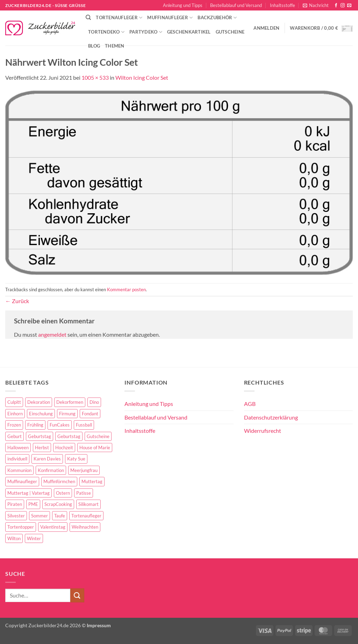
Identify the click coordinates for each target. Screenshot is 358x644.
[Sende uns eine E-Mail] (349, 6)
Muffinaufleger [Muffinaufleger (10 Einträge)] (22, 481)
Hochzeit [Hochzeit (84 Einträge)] (64, 448)
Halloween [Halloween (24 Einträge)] (18, 448)
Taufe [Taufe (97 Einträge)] (60, 516)
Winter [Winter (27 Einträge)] (34, 538)
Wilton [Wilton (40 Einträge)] (14, 538)
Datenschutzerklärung (271, 417)
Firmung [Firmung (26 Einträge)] (67, 414)
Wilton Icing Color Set (142, 77)
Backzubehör (217, 18)
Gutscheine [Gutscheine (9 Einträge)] (98, 436)
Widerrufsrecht (263, 431)
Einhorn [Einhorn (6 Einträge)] (15, 414)
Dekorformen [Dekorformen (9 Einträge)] (70, 402)
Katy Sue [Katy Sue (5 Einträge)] (76, 459)
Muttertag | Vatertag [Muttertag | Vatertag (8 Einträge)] (28, 493)
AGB (250, 404)
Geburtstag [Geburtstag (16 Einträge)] (69, 436)
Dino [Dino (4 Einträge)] (94, 402)
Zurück (17, 301)
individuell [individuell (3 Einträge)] (17, 459)
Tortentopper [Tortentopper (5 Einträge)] (21, 527)
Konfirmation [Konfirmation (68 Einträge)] (51, 470)
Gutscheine (230, 32)
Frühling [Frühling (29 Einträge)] (35, 425)
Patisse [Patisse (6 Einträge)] (84, 493)
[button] (316, 5)
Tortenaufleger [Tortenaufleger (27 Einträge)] (86, 516)
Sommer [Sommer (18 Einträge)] (40, 516)
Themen (115, 46)
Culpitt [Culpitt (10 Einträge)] (14, 402)
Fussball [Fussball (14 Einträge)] (84, 425)
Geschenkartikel (189, 32)
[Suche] (88, 17)
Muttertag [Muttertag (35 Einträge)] (92, 481)
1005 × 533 (95, 77)
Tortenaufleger (119, 18)
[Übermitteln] (77, 595)
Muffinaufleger (170, 18)
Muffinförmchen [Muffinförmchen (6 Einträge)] (59, 481)
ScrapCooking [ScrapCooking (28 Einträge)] (58, 504)
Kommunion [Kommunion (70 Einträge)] (19, 470)
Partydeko (146, 32)
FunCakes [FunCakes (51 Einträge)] (60, 425)
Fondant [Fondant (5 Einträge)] (90, 414)
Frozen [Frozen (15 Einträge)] (14, 425)
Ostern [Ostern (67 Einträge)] (63, 493)
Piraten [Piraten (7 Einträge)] (15, 504)
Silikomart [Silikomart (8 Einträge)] (88, 504)
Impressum (99, 625)
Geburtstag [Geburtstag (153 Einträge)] (40, 436)
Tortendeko (106, 32)
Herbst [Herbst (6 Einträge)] (42, 448)
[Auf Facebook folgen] (336, 6)
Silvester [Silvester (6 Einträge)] (16, 516)
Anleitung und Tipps (183, 5)
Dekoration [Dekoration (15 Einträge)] (39, 402)
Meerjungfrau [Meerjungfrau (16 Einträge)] (84, 470)
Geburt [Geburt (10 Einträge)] (15, 436)
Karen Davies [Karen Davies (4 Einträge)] (47, 459)
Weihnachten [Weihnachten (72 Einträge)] (85, 527)
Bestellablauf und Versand (236, 5)
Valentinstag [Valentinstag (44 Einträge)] (53, 527)
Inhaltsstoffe (282, 5)
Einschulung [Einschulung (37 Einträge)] (41, 414)
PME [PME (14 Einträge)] (33, 504)
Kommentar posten (126, 289)
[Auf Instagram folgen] (343, 6)
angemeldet (52, 334)
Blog (94, 46)
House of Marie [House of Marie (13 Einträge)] (95, 448)
